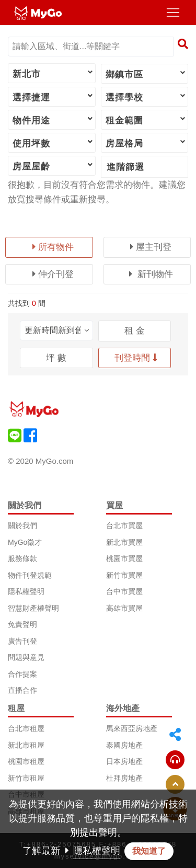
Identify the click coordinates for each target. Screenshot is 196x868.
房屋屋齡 (53, 166)
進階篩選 (125, 167)
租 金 (135, 331)
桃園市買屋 (124, 558)
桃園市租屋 (26, 761)
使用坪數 (53, 143)
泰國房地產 (124, 745)
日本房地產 (124, 761)
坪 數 (56, 358)
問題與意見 (26, 657)
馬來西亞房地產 (132, 728)
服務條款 (22, 558)
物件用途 (53, 120)
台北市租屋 (26, 728)
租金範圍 (146, 120)
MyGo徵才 (25, 542)
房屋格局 (146, 143)
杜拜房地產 (124, 778)
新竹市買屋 (124, 575)
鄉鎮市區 (146, 74)
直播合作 (22, 690)
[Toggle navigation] (173, 13)
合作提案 (22, 674)
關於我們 (22, 526)
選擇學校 (146, 97)
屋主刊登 (151, 247)
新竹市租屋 (26, 778)
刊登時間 (136, 358)
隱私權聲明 (26, 591)
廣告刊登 (22, 641)
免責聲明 (22, 624)
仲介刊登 (53, 274)
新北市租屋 (26, 745)
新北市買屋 (124, 542)
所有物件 (53, 247)
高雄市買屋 (124, 608)
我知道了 (149, 851)
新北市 (53, 73)
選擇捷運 (53, 97)
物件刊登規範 (30, 575)
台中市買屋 (124, 591)
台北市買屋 (124, 526)
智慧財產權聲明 (33, 608)
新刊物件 (151, 274)
